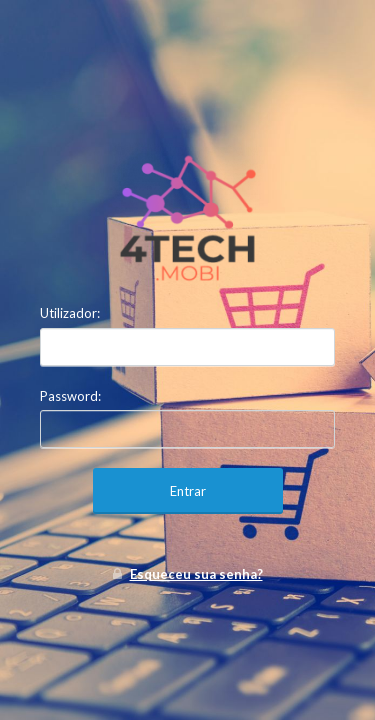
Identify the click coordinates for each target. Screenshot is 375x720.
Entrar (188, 491)
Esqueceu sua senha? (196, 574)
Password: (70, 396)
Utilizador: (70, 313)
